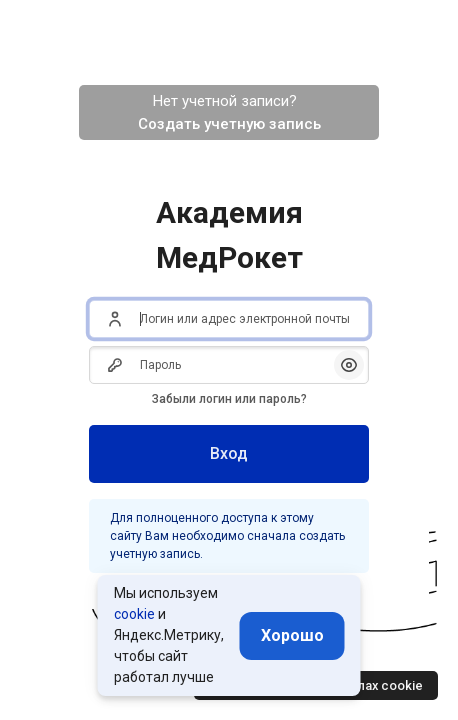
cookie (134, 614)
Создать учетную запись (229, 124)
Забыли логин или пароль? (229, 399)
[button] (349, 365)
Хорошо (292, 635)
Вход (229, 453)
